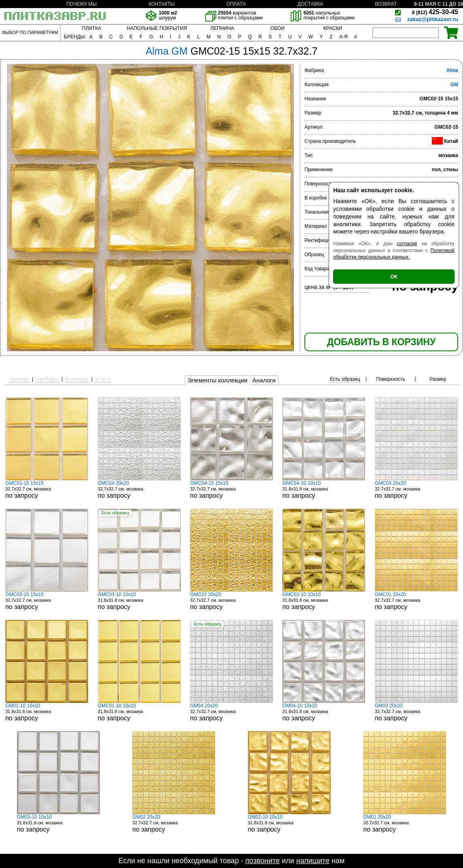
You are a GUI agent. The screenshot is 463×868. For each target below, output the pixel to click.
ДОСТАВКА (311, 4)
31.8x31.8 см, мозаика (324, 490)
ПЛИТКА (92, 28)
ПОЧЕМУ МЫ (81, 4)
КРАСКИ (333, 28)
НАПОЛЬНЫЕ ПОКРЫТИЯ (157, 28)
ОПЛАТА (236, 4)
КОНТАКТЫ (162, 4)
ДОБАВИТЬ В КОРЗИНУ (381, 342)
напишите (313, 861)
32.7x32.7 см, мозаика (47, 490)
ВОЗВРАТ (386, 4)
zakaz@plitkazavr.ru (433, 19)
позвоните (263, 861)
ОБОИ (278, 28)
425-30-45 (435, 12)
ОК (394, 277)
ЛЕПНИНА (222, 28)
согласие (407, 244)
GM (454, 85)
